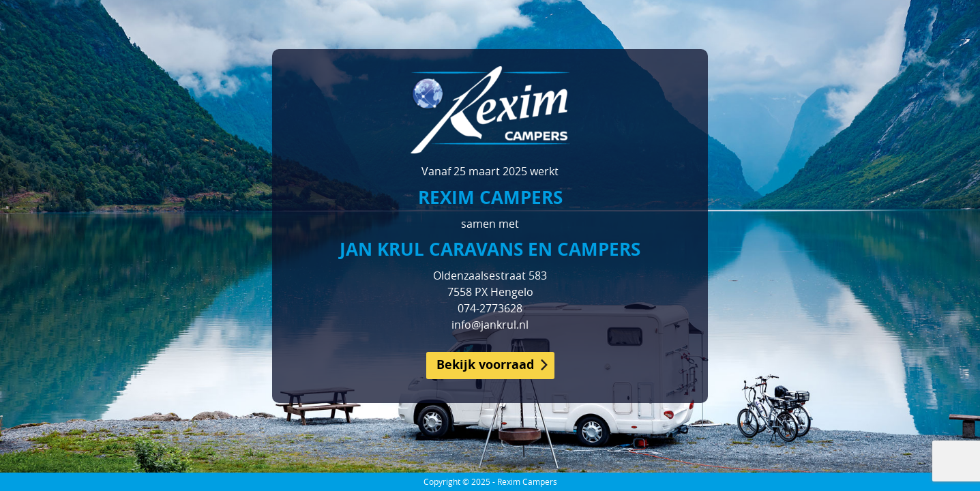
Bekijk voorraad (485, 364)
